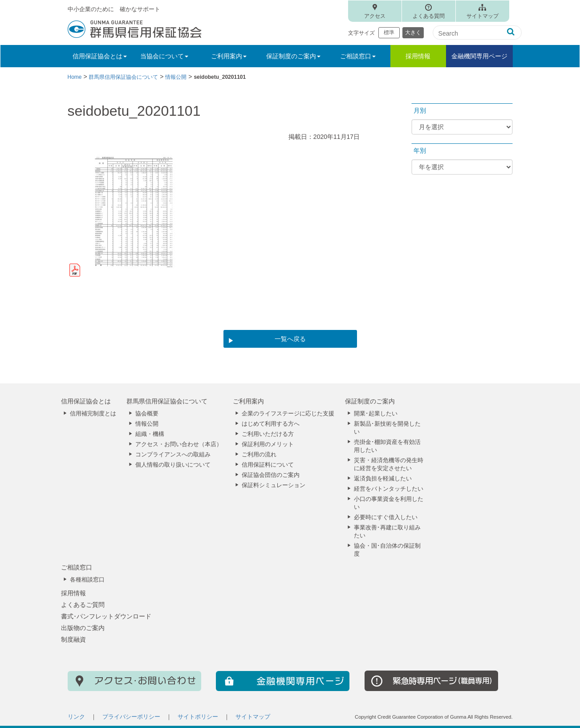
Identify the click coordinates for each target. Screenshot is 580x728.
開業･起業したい (376, 414)
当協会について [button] (164, 56)
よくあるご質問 (83, 605)
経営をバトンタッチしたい (389, 489)
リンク (76, 717)
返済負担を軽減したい (383, 479)
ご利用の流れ (259, 455)
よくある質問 (429, 16)
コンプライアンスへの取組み (173, 455)
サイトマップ (483, 16)
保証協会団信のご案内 (271, 475)
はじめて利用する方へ (271, 424)
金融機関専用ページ (479, 56)
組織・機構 (150, 434)
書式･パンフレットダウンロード (106, 616)
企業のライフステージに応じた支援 (288, 414)
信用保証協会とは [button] (100, 56)
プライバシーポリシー (131, 717)
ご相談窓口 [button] (358, 56)
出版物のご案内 (83, 628)
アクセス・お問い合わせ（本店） (179, 444)
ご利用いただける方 (268, 434)
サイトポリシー (198, 717)
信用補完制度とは (93, 414)
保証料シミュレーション (274, 485)
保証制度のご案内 (370, 401)
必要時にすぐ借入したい (386, 517)
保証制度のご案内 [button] (293, 56)
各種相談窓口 (87, 580)
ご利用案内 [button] (229, 56)
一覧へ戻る (290, 339)
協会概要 (147, 414)
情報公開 (147, 424)
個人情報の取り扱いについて (173, 465)
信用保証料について (268, 465)
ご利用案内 (248, 401)
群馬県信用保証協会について (167, 401)
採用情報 (418, 56)
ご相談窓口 (77, 567)
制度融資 (73, 639)
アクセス (375, 16)
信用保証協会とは (86, 401)
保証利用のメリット (268, 444)
